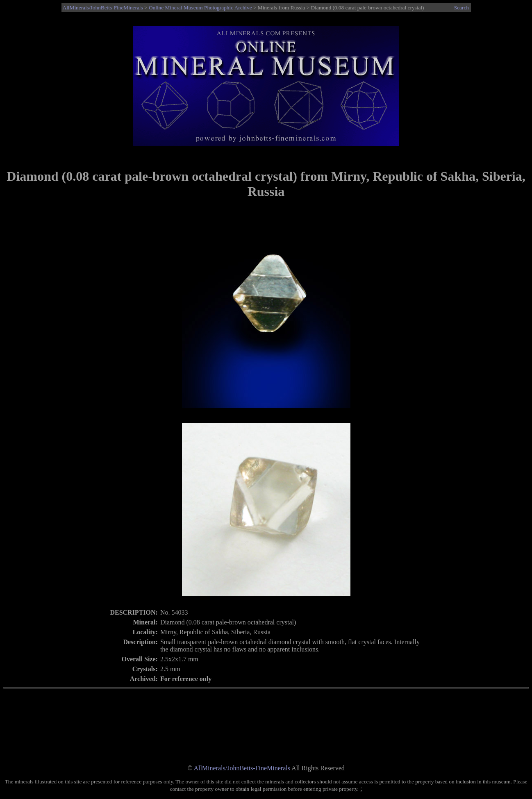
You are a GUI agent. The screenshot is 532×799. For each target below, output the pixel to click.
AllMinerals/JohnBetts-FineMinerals (103, 8)
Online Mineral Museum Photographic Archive (200, 8)
